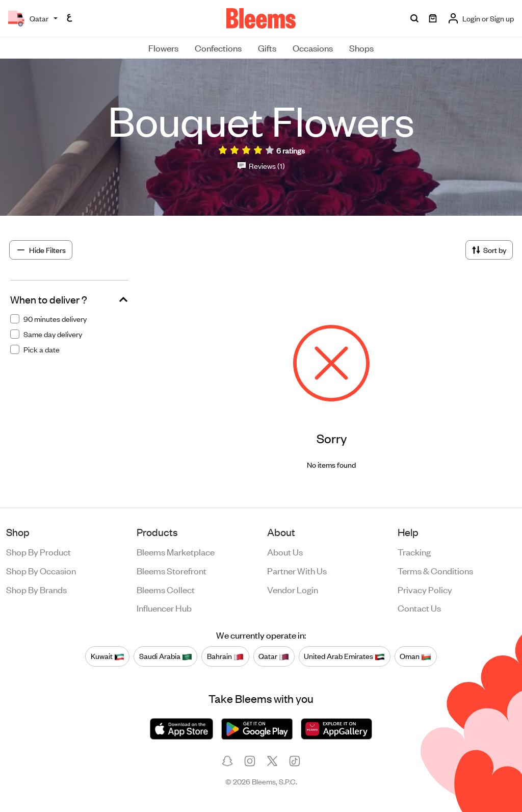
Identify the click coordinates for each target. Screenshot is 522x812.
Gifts (267, 47)
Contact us (419, 607)
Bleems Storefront (172, 570)
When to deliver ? (49, 299)
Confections (218, 47)
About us (285, 551)
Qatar (274, 656)
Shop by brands (36, 589)
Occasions (313, 47)
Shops (361, 47)
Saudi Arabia (166, 656)
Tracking (414, 551)
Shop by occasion (41, 570)
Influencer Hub (164, 607)
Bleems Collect (166, 589)
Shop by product (38, 551)
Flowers (163, 47)
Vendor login (293, 589)
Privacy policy (425, 589)
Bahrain (225, 656)
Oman (415, 656)
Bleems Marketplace (176, 551)
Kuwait (108, 656)
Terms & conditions (435, 570)
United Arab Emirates (344, 656)
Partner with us (297, 570)
